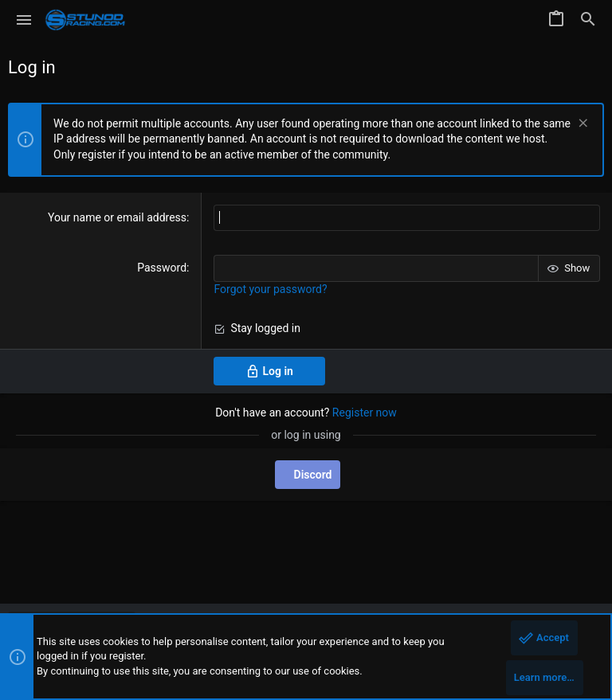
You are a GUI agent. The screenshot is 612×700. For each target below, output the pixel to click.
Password (162, 268)
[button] (24, 20)
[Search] (588, 20)
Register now (365, 413)
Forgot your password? (270, 289)
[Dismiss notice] (581, 125)
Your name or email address (117, 217)
